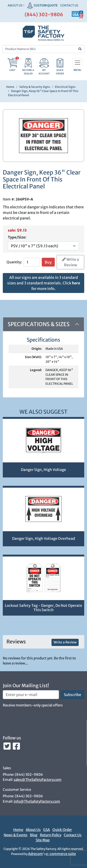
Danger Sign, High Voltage (43, 470)
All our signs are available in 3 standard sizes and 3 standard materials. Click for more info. (44, 283)
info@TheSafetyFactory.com (37, 801)
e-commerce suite (61, 854)
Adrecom (35, 854)
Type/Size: (17, 237)
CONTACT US (69, 5)
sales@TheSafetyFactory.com (38, 780)
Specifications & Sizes (39, 324)
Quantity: (14, 262)
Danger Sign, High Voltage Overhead (43, 539)
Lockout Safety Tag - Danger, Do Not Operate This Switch (43, 608)
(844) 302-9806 (44, 14)
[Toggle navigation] (77, 63)
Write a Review (70, 262)
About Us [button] (15, 5)
